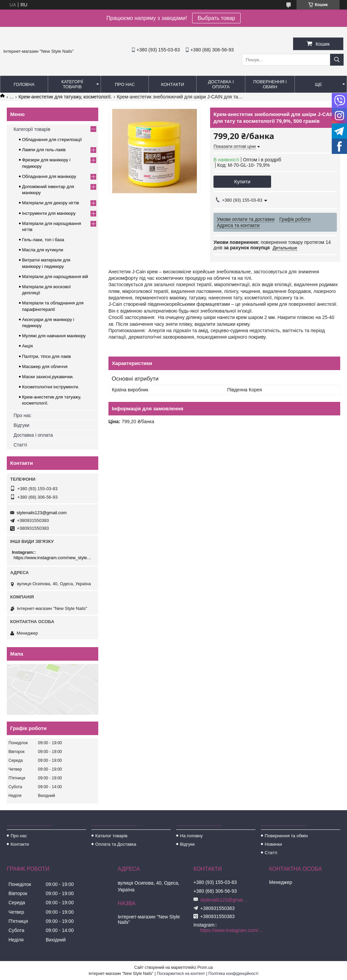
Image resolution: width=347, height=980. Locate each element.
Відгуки (22, 425)
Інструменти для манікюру (49, 213)
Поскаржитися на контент (181, 974)
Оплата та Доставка (116, 844)
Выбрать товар (216, 18)
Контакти (172, 84)
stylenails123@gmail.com (42, 513)
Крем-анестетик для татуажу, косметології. (65, 97)
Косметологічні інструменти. (51, 387)
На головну (191, 836)
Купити (242, 181)
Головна (24, 84)
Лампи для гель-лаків (44, 150)
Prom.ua (205, 967)
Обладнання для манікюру (49, 176)
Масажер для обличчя (45, 367)
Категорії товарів (72, 84)
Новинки (273, 844)
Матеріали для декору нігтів (50, 203)
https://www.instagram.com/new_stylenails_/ (53, 558)
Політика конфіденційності (233, 974)
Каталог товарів (111, 836)
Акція (27, 346)
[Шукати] (337, 60)
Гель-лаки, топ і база (43, 240)
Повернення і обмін (270, 84)
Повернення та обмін (286, 836)
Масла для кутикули (43, 250)
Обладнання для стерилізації (52, 140)
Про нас (125, 84)
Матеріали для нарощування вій (55, 277)
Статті (20, 445)
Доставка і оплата (221, 84)
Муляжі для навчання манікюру (54, 336)
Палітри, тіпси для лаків (46, 356)
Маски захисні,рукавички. (48, 377)
